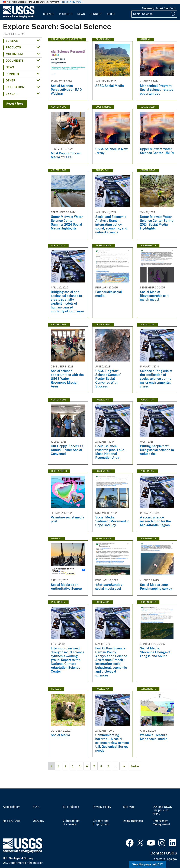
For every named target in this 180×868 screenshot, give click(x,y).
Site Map (129, 807)
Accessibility (11, 807)
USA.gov (38, 821)
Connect (96, 14)
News (81, 14)
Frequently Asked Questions (159, 8)
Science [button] (12, 41)
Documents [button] (15, 61)
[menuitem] (49, 12)
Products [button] (13, 47)
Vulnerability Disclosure (71, 823)
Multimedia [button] (14, 54)
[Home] (19, 17)
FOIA (36, 807)
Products (66, 14)
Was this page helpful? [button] (148, 864)
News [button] (10, 67)
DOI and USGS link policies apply (162, 810)
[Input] (154, 14)
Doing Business (133, 821)
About (111, 14)
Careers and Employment (101, 823)
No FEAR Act (11, 821)
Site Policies (71, 807)
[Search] (174, 14)
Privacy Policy (102, 807)
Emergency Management (161, 823)
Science (49, 14)
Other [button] (10, 80)
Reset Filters (15, 104)
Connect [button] (12, 74)
